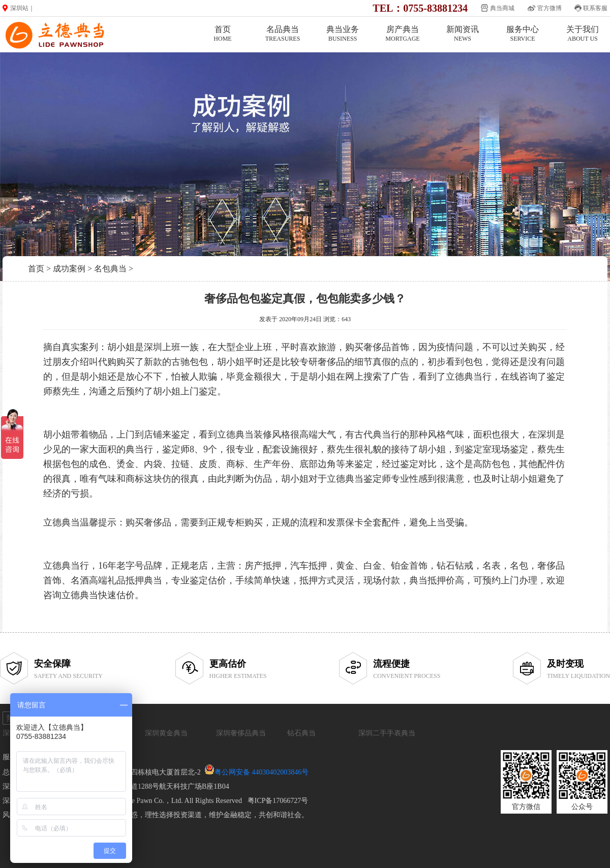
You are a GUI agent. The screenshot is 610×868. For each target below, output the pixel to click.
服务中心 (523, 34)
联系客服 (595, 8)
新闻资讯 (463, 34)
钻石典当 (301, 733)
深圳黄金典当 (166, 733)
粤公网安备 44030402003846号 (262, 772)
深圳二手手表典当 (387, 733)
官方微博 (550, 8)
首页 (223, 34)
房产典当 (403, 34)
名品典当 (283, 34)
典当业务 (343, 34)
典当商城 (502, 8)
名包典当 (110, 269)
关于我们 (583, 34)
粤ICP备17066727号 (278, 801)
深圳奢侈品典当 (241, 733)
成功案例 (69, 269)
